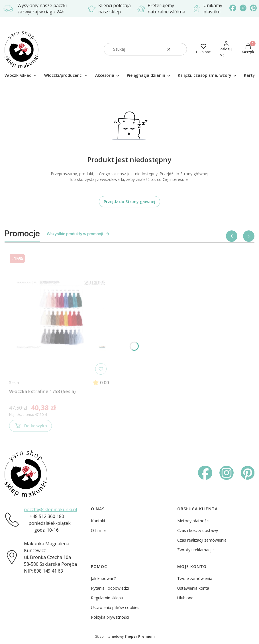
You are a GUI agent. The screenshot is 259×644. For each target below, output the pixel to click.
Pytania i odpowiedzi (110, 588)
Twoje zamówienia (195, 578)
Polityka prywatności (110, 617)
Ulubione (185, 598)
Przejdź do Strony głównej (129, 202)
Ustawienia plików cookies (115, 607)
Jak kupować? (103, 578)
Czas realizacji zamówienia (202, 540)
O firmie (98, 530)
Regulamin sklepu (107, 598)
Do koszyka (30, 427)
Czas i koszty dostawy (198, 530)
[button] (180, 49)
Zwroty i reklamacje (195, 550)
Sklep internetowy (125, 636)
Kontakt (98, 521)
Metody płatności (193, 521)
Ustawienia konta (193, 588)
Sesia (14, 382)
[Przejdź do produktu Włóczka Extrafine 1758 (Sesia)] (59, 314)
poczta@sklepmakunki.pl (50, 509)
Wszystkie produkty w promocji (78, 234)
